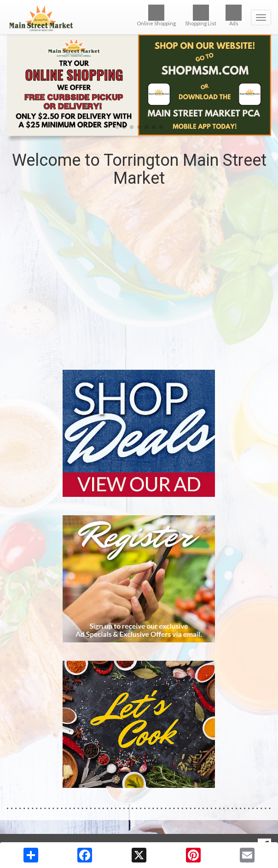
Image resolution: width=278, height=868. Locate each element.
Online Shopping (156, 15)
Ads (234, 15)
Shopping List (201, 15)
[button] (117, 127)
